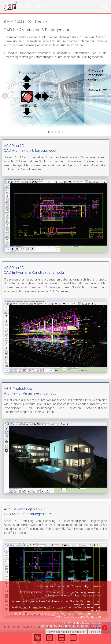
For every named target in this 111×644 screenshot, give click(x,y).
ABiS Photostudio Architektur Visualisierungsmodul (31, 391)
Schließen (95, 632)
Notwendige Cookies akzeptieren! (66, 632)
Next (106, 96)
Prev (5, 96)
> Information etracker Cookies (82, 623)
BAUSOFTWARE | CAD (33, 7)
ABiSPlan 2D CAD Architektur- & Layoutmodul (30, 148)
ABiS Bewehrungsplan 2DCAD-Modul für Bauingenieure (28, 512)
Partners (96, 595)
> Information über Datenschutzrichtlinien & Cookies (68, 626)
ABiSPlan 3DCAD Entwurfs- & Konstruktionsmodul (34, 270)
